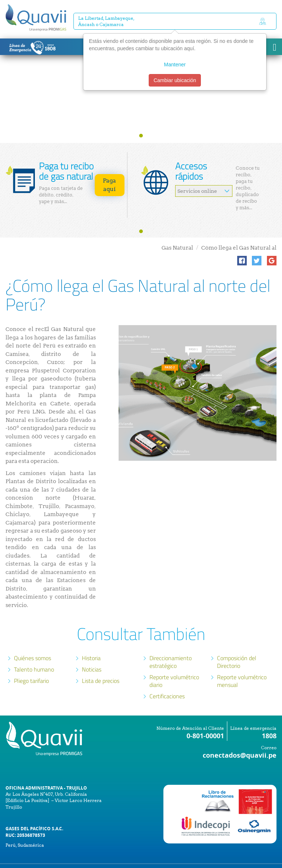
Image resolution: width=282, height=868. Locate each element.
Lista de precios (101, 666)
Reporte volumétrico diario (174, 667)
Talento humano (34, 655)
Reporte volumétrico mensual (242, 667)
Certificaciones (167, 682)
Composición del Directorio (237, 648)
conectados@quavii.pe (240, 741)
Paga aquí (109, 170)
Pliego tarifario (31, 666)
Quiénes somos (32, 644)
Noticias (92, 655)
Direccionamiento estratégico (171, 648)
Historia (91, 644)
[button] (242, 246)
